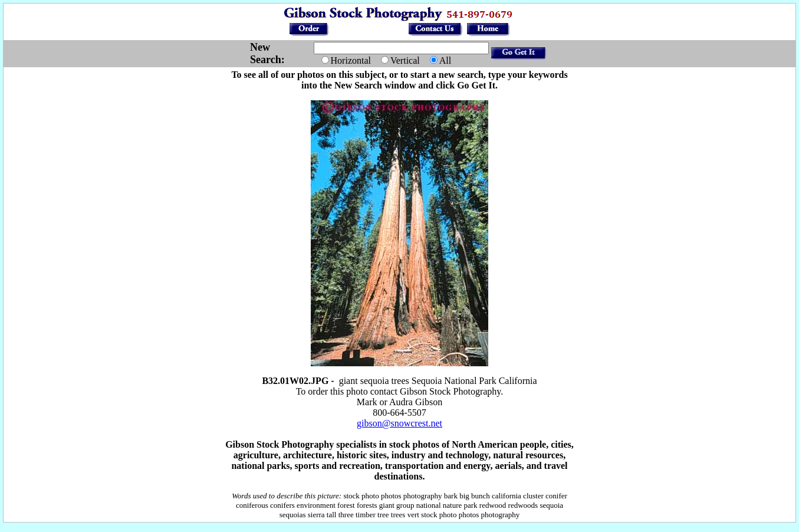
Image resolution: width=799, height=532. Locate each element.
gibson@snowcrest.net (399, 423)
